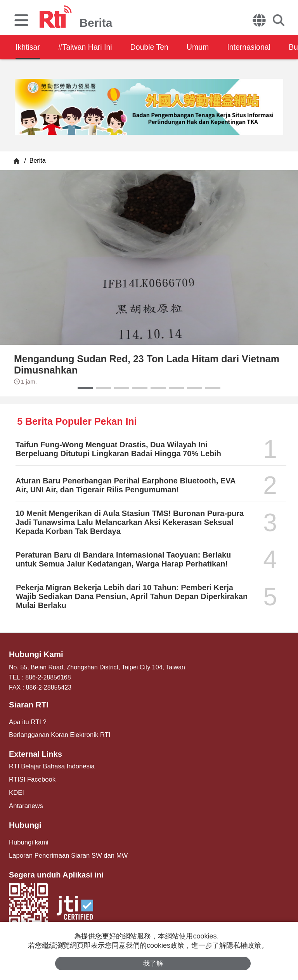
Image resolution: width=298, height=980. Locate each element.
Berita (36, 161)
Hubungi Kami (35, 654)
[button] (85, 388)
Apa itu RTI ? (27, 721)
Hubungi (25, 823)
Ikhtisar (28, 47)
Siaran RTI (28, 704)
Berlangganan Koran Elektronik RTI (58, 734)
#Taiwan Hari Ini (87, 47)
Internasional (257, 47)
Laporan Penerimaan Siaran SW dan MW (66, 852)
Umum (205, 47)
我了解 (153, 963)
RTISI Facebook (31, 778)
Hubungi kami (28, 840)
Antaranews (25, 804)
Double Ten (154, 47)
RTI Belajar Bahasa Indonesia (50, 765)
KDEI (16, 791)
